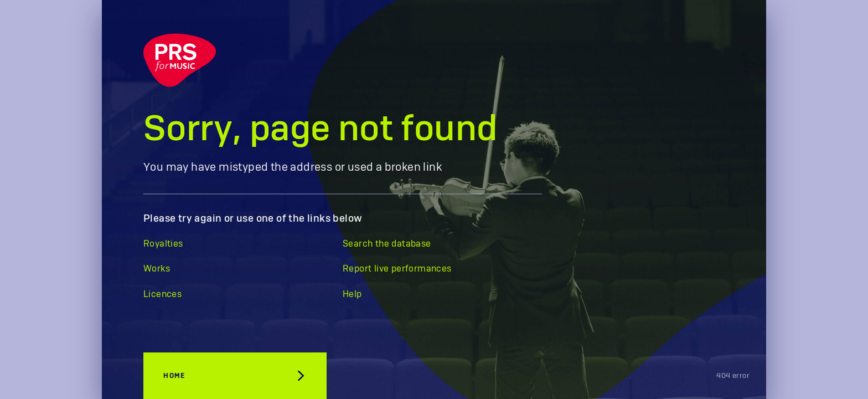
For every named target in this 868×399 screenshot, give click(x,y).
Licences (162, 294)
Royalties (163, 244)
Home (174, 376)
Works (157, 269)
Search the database (387, 244)
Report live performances (397, 269)
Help (352, 294)
